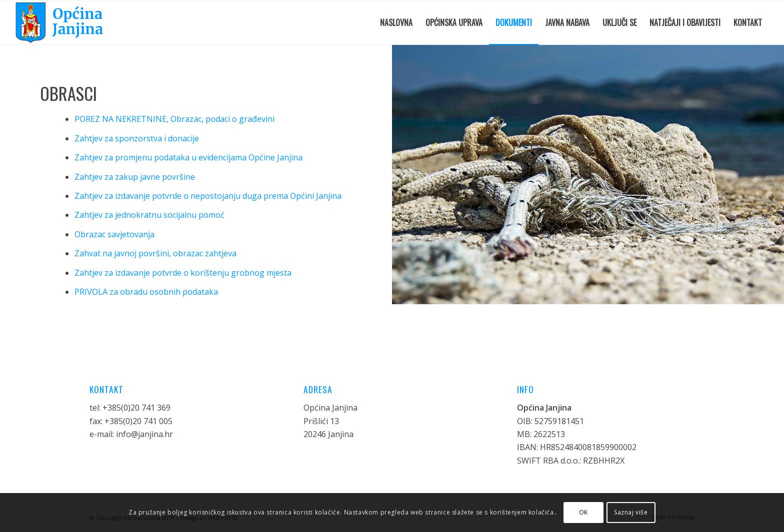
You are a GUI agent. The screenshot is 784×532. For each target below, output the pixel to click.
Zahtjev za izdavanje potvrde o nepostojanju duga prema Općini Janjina (208, 196)
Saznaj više (631, 512)
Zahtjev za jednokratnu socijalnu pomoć (149, 215)
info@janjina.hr (144, 434)
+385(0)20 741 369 (136, 408)
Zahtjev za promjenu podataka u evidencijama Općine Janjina (188, 157)
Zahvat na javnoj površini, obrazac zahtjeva (155, 253)
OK (583, 512)
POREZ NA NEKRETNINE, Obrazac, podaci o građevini (174, 119)
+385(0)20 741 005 (138, 421)
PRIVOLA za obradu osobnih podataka (146, 292)
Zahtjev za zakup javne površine (135, 177)
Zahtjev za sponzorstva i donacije (137, 138)
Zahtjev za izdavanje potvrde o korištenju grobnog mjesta (183, 273)
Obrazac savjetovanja (114, 234)
